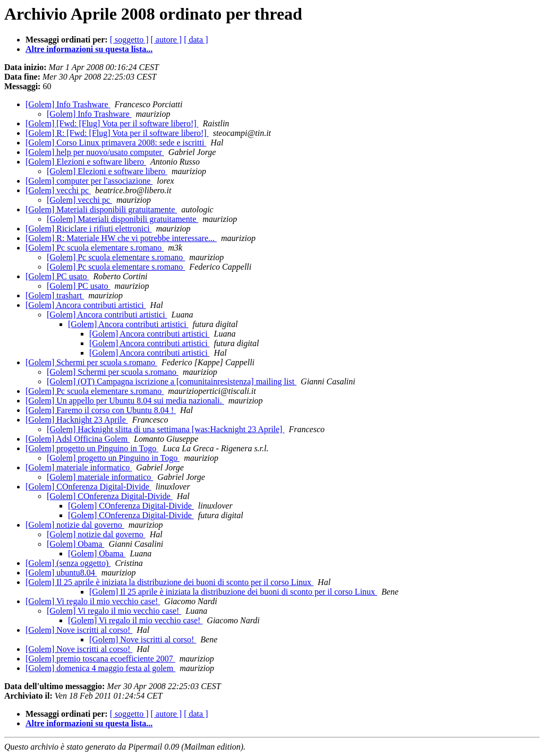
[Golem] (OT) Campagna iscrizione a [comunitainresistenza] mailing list (172, 381)
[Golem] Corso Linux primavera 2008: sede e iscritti (116, 143)
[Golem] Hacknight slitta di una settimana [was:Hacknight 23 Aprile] (165, 429)
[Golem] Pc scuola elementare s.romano (95, 248)
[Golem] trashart (55, 295)
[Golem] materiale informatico (79, 467)
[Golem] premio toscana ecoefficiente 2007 (100, 659)
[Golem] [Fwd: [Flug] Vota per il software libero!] (112, 123)
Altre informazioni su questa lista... (89, 49)
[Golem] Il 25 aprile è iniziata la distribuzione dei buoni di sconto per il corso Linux (169, 582)
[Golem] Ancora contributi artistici (86, 305)
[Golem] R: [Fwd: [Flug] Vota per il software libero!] (117, 133)
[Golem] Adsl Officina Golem (78, 439)
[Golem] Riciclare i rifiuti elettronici (89, 229)
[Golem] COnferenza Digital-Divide (88, 487)
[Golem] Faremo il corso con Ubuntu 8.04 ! (101, 410)
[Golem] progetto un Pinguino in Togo (92, 448)
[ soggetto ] (129, 40)
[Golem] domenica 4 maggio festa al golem (100, 668)
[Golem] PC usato (57, 276)
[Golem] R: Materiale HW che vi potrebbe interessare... (121, 238)
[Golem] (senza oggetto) (68, 563)
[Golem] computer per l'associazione (89, 181)
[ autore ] (167, 40)
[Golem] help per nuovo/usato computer (95, 152)
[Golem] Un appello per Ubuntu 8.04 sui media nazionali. (125, 401)
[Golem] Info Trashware (68, 104)
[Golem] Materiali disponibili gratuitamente (101, 209)
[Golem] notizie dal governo (75, 525)
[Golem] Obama (75, 544)
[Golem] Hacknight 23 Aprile (77, 420)
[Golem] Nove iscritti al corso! (79, 630)
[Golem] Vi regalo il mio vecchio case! (93, 601)
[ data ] (196, 40)
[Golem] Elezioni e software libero (86, 162)
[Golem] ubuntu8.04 (61, 573)
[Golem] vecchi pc (58, 190)
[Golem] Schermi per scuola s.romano (91, 362)
